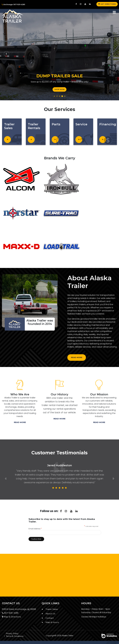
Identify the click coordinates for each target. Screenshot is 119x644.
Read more (77, 357)
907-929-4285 (10, 613)
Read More (20, 422)
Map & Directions (11, 617)
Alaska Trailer (68, 636)
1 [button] (54, 96)
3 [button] (60, 96)
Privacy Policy (12, 633)
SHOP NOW (58, 89)
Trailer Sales (9, 126)
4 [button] (62, 96)
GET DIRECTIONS (107, 4)
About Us (50, 614)
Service (81, 124)
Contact (50, 618)
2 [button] (57, 96)
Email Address (35, 529)
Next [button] (113, 479)
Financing (108, 124)
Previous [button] (6, 479)
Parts (56, 124)
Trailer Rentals (34, 126)
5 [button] (65, 96)
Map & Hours (52, 622)
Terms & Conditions (15, 636)
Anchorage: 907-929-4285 (13, 4)
